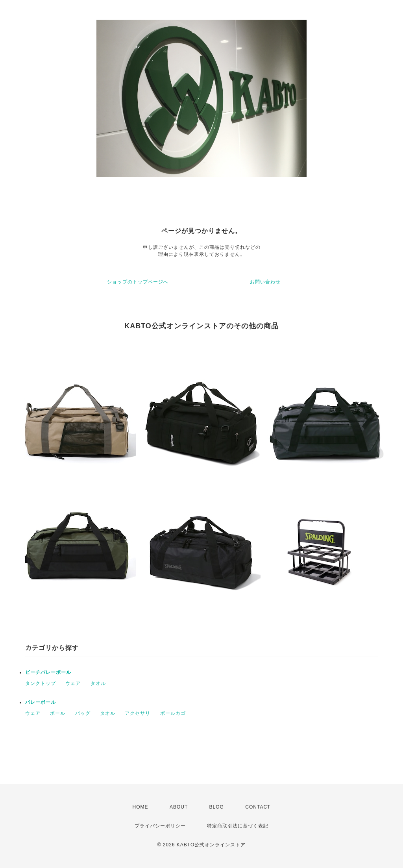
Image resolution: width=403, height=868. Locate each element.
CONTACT (258, 807)
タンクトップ (41, 683)
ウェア (73, 683)
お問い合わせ (265, 282)
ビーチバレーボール (48, 672)
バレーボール (41, 702)
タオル (98, 683)
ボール (58, 713)
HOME (140, 807)
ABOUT (179, 807)
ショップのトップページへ (138, 282)
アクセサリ (138, 713)
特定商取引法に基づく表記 (238, 826)
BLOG (217, 807)
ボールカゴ (173, 713)
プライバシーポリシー (160, 826)
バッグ (83, 713)
